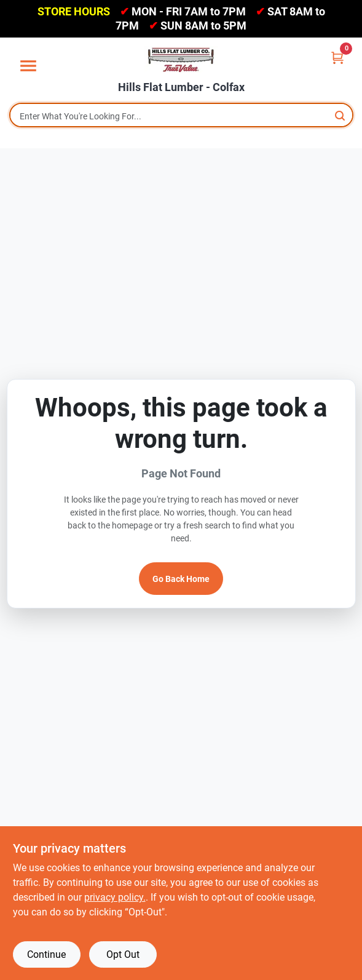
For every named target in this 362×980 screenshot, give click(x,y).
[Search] (341, 115)
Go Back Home (181, 579)
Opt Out (123, 954)
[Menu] (28, 66)
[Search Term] (181, 116)
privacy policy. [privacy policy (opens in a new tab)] (115, 897)
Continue (46, 954)
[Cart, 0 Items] (337, 58)
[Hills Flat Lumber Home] (181, 59)
